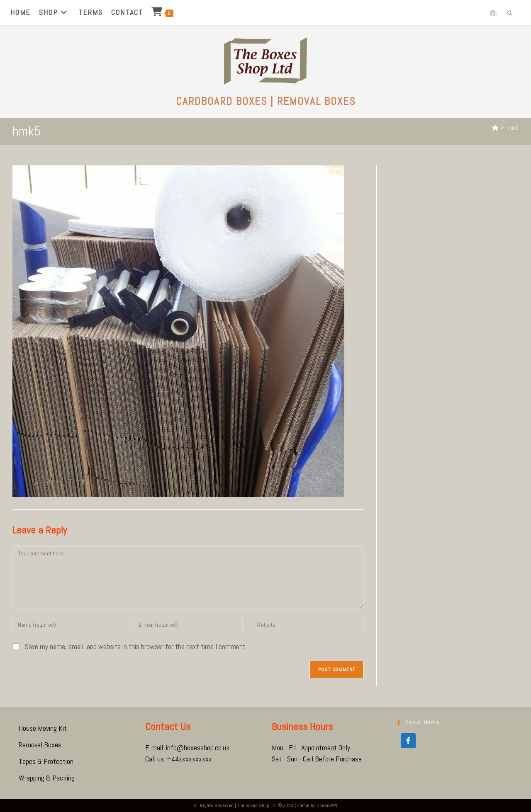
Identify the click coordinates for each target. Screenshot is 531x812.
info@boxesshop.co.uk (198, 748)
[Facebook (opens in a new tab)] (493, 13)
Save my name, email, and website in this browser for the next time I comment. (136, 646)
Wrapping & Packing (47, 778)
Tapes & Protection (46, 761)
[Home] (495, 128)
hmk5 (513, 128)
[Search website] (510, 14)
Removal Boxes (40, 745)
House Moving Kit (43, 728)
